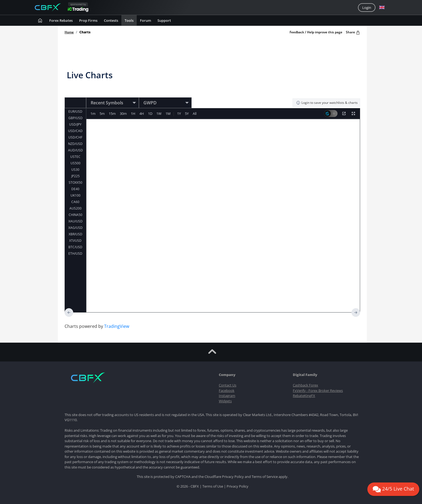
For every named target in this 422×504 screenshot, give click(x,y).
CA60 (75, 202)
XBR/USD (75, 234)
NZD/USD (75, 144)
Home (69, 32)
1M (170, 113)
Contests (111, 20)
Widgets (225, 401)
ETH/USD (75, 253)
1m (93, 113)
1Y (182, 113)
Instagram (227, 396)
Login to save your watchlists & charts (327, 103)
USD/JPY (75, 124)
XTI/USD (75, 241)
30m (124, 113)
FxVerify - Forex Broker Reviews (318, 391)
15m (113, 113)
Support (164, 20)
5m (103, 113)
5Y (190, 113)
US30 (75, 170)
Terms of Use (213, 486)
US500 (75, 163)
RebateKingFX (304, 396)
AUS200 (75, 208)
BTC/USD (75, 247)
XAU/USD (75, 221)
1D (152, 113)
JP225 (75, 176)
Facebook (227, 391)
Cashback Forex (305, 385)
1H (134, 113)
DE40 (75, 189)
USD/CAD (75, 131)
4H (143, 113)
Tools (129, 20)
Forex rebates (61, 20)
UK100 (75, 195)
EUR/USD (75, 111)
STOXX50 (75, 182)
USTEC (75, 157)
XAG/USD (75, 228)
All (198, 113)
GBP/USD (75, 118)
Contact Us (228, 385)
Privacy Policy (233, 477)
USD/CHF (75, 137)
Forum (145, 20)
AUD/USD (75, 150)
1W (161, 113)
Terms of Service (265, 477)
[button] (382, 8)
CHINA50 (75, 215)
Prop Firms (88, 20)
